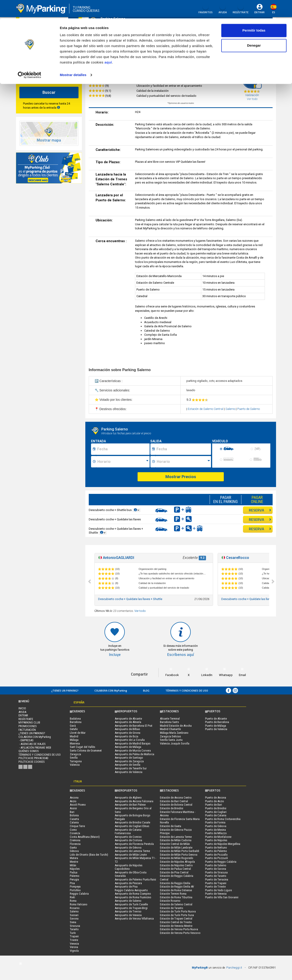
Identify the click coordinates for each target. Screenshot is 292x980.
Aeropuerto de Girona (128, 733)
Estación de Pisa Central (174, 872)
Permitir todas (254, 12)
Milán (73, 865)
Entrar (23, 715)
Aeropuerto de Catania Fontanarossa (128, 832)
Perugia (74, 879)
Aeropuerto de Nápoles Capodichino (129, 867)
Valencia (75, 765)
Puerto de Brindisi (216, 808)
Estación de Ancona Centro (176, 798)
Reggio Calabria (79, 894)
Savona (74, 918)
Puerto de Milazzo (216, 833)
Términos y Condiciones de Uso (187, 690)
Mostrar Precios (181, 477)
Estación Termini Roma (173, 894)
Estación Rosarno (170, 901)
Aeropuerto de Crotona (128, 840)
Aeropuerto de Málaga (128, 747)
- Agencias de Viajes (32, 744)
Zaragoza (75, 754)
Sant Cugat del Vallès (82, 747)
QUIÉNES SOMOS (29, 751)
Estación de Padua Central (175, 869)
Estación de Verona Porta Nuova (179, 929)
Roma (73, 901)
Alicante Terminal (170, 719)
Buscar (49, 92)
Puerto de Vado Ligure (218, 890)
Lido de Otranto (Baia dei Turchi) (89, 855)
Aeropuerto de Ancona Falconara (134, 801)
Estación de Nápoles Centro (176, 865)
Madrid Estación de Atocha (176, 726)
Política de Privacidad (33, 758)
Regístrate (26, 719)
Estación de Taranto (172, 908)
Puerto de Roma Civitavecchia (223, 819)
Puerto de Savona (216, 869)
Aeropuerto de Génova (128, 848)
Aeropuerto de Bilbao (127, 729)
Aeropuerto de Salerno (128, 901)
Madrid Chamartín (170, 729)
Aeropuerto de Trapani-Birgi (131, 908)
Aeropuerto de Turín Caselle (131, 904)
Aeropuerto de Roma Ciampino (133, 894)
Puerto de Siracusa (216, 872)
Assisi (73, 808)
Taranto (74, 929)
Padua (74, 872)
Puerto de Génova (216, 826)
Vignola (74, 951)
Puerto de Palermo (216, 851)
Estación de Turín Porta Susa (177, 915)
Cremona (75, 840)
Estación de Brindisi (172, 808)
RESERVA (260, 510)
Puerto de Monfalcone (218, 837)
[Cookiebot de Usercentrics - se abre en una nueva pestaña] (30, 57)
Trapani (74, 936)
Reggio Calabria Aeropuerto (131, 890)
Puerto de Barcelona (217, 722)
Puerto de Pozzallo (216, 855)
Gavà (73, 726)
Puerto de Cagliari (216, 812)
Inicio (22, 708)
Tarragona (76, 761)
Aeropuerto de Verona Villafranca (134, 918)
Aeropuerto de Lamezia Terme (132, 851)
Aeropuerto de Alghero (128, 798)
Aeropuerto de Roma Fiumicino (133, 897)
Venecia (74, 944)
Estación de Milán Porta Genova (179, 855)
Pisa (72, 883)
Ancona (74, 798)
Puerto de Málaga (216, 726)
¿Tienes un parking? (65, 690)
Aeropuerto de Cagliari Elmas (132, 826)
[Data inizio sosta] (123, 449)
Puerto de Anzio (215, 801)
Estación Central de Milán (175, 844)
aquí (108, 44)
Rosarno (75, 908)
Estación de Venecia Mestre (176, 926)
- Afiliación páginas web (35, 748)
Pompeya (75, 887)
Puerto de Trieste (215, 887)
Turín (73, 933)
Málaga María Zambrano (174, 733)
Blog (146, 690)
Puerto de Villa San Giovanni (222, 897)
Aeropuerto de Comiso (128, 837)
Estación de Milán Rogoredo (177, 858)
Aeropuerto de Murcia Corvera (133, 751)
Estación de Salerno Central (206, 409)
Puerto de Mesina (215, 830)
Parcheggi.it (234, 968)
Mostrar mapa (49, 140)
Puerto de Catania (216, 815)
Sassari (74, 915)
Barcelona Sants (169, 722)
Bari (72, 812)
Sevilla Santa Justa (171, 740)
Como (73, 830)
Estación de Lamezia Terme (176, 837)
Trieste (74, 940)
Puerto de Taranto (216, 876)
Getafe (74, 729)
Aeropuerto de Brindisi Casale (132, 822)
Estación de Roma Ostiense (176, 890)
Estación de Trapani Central (176, 918)
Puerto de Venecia (216, 894)
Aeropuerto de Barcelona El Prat (134, 726)
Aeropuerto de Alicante (128, 719)
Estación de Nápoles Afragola (177, 862)
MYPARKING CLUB (29, 722)
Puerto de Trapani (216, 883)
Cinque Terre (77, 826)
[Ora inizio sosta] (123, 462)
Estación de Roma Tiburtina (176, 897)
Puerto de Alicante (216, 719)
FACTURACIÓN (27, 730)
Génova (74, 851)
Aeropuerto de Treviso (128, 911)
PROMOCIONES (28, 726)
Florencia (75, 844)
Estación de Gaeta (171, 826)
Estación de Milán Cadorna (176, 840)
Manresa (75, 743)
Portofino (75, 890)
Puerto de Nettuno (216, 848)
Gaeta (73, 848)
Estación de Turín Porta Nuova (178, 911)
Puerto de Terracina (217, 879)
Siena (73, 922)
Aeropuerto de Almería (128, 722)
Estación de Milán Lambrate (176, 848)
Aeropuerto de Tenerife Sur (131, 768)
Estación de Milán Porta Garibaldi (180, 851)
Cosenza (75, 833)
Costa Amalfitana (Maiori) (85, 837)
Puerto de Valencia (216, 729)
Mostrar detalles (73, 56)
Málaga (74, 740)
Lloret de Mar (78, 733)
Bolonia (74, 815)
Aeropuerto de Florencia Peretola (134, 844)
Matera (74, 858)
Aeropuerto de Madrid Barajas (133, 743)
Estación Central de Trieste (176, 922)
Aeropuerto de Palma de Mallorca (134, 754)
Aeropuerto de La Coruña (130, 740)
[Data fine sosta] (183, 449)
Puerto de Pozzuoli (216, 858)
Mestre (74, 862)
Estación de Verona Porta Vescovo (180, 933)
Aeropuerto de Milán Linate (131, 855)
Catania (74, 822)
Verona (74, 947)
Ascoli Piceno (78, 805)
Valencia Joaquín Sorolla (175, 743)
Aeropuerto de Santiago (129, 758)
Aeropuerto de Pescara (128, 883)
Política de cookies (32, 762)
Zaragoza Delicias (170, 736)
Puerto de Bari (214, 805)
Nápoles (75, 869)
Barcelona (76, 722)
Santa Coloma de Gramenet (86, 751)
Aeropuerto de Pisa (126, 887)
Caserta (74, 819)
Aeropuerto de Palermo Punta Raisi (135, 879)
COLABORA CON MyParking (111, 690)
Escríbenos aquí (181, 655)
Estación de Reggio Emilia (175, 883)
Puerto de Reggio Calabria (221, 862)
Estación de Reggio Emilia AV (177, 887)
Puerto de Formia (215, 822)
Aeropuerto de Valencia (129, 772)
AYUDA (22, 712)
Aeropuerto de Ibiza (126, 736)
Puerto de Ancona (216, 798)
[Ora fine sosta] (183, 462)
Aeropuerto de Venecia (128, 915)
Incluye (115, 655)
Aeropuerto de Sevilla (128, 765)
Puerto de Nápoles (216, 840)
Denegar (254, 27)
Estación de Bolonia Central (176, 805)
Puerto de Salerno (249, 409)
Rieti (72, 897)
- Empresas (26, 740)
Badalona (75, 719)
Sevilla (74, 758)
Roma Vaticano (79, 904)
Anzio (73, 801)
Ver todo (140, 611)
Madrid (74, 736)
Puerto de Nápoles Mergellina (223, 844)
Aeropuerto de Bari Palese (130, 805)
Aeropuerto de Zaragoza (129, 761)
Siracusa (75, 926)
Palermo (75, 876)
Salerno (231, 409)
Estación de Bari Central (174, 801)
